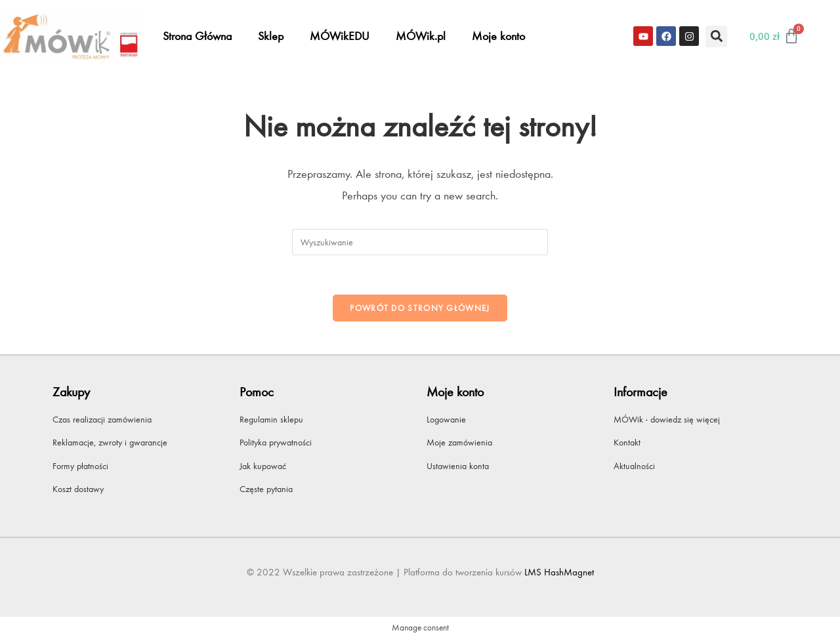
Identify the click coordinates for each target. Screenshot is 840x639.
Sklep (271, 36)
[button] (716, 36)
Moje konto (498, 36)
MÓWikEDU (340, 36)
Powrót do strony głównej (420, 308)
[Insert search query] (420, 242)
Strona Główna (197, 36)
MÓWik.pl (421, 36)
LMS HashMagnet (559, 572)
